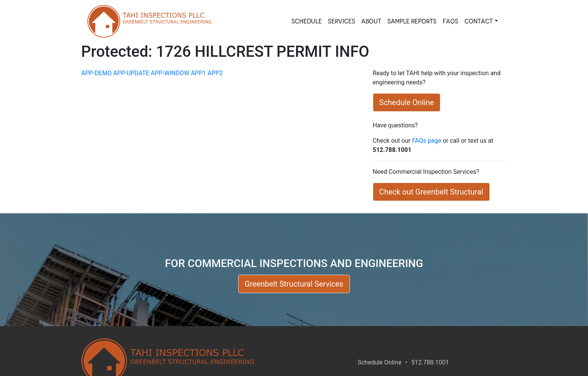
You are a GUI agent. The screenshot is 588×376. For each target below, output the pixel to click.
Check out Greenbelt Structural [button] (431, 192)
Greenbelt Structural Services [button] (294, 284)
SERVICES (342, 21)
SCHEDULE (307, 21)
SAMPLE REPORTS (412, 21)
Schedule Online (379, 362)
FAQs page (427, 141)
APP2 (215, 73)
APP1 (199, 73)
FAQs (450, 21)
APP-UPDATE (131, 73)
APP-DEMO (97, 73)
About (371, 21)
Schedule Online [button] (407, 102)
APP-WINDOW (170, 73)
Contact (479, 21)
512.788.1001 (430, 362)
